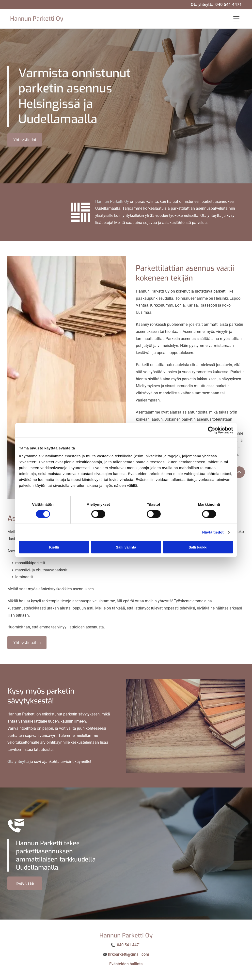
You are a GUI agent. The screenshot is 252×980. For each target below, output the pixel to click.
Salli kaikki (198, 547)
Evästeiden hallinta (126, 964)
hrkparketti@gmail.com (129, 954)
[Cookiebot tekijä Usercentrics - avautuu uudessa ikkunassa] (212, 430)
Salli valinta (126, 547)
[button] (236, 19)
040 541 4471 (229, 4)
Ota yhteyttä (18, 762)
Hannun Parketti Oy (37, 19)
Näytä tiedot (213, 532)
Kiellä (54, 547)
